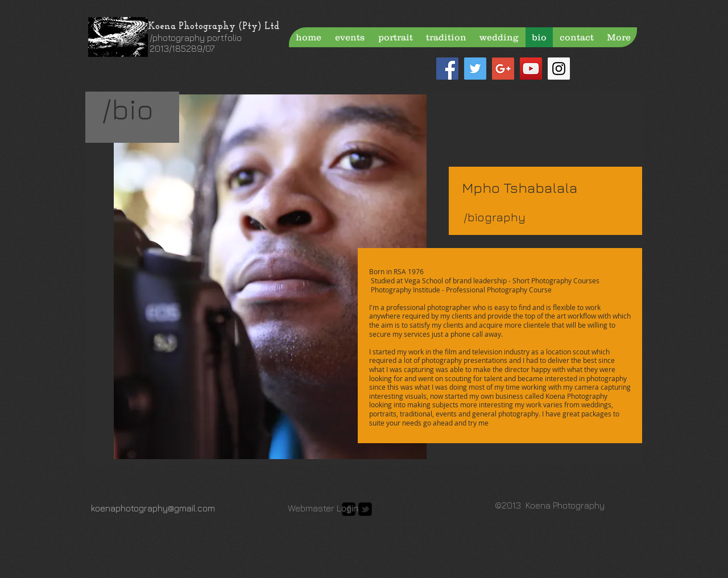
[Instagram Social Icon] (559, 69)
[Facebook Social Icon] (447, 69)
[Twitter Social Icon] (475, 69)
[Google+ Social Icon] (503, 69)
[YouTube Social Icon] (531, 69)
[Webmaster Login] (323, 508)
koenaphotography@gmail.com (153, 508)
